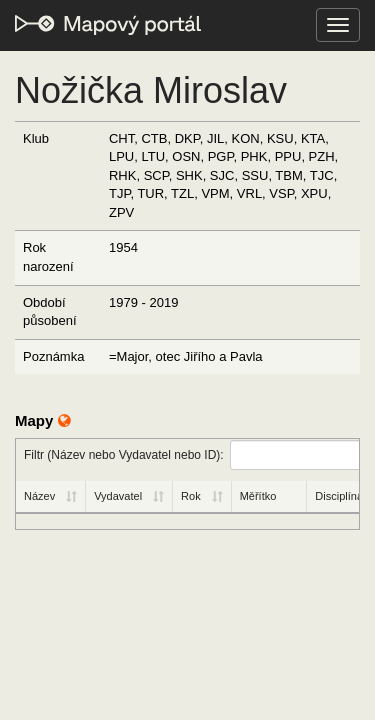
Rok (191, 496)
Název (39, 496)
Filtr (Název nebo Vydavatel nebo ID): (191, 455)
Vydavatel (118, 496)
